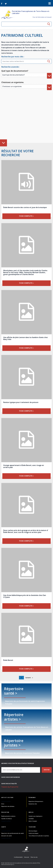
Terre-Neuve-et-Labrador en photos (39, 836)
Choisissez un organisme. (13, 82)
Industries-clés (33, 804)
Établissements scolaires (8, 816)
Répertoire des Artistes (8, 806)
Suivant (28, 678)
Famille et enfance (7, 819)
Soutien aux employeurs (35, 816)
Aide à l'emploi (33, 821)
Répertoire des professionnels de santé (13, 833)
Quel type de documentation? (15, 71)
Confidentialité (18, 857)
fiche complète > (26, 216)
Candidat (31, 819)
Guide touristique (33, 833)
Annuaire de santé (7, 836)
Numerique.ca (11, 865)
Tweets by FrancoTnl (10, 787)
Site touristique (33, 831)
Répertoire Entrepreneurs (36, 801)
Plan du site (34, 857)
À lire (3, 804)
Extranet (27, 857)
